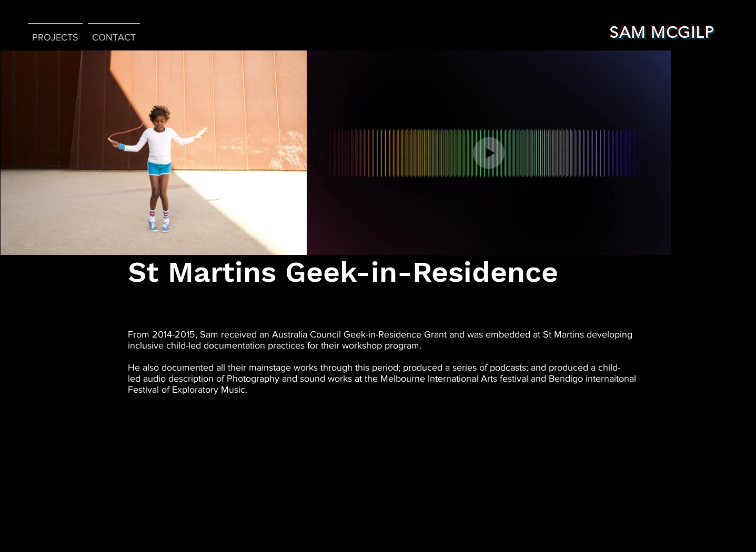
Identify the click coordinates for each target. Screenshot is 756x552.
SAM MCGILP (662, 33)
